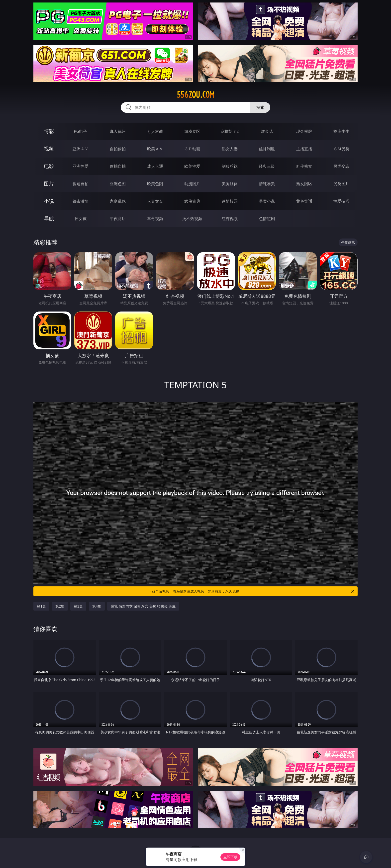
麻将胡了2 (230, 131)
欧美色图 (155, 184)
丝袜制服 (267, 149)
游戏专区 (192, 131)
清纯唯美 (267, 184)
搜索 (260, 107)
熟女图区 (304, 184)
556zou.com (196, 95)
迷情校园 (230, 201)
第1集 (41, 606)
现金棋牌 (304, 131)
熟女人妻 (230, 149)
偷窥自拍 (81, 184)
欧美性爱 (192, 166)
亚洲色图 (118, 184)
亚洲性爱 (81, 166)
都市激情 (81, 201)
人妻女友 (155, 201)
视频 (49, 149)
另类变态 (341, 166)
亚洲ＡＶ (81, 149)
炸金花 (267, 131)
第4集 (97, 606)
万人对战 (155, 131)
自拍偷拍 (118, 149)
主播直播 (304, 149)
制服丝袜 (230, 166)
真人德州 (118, 131)
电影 (49, 166)
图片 (49, 184)
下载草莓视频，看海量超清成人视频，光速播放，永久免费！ (252, 591)
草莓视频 (155, 219)
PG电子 (80, 131)
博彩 (49, 131)
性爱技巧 (341, 201)
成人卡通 (155, 166)
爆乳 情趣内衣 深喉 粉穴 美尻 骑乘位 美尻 (143, 606)
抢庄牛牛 (341, 131)
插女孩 (81, 219)
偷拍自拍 (118, 166)
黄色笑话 (304, 201)
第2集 (60, 606)
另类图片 (341, 184)
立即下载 (230, 857)
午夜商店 (118, 219)
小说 (49, 201)
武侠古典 (192, 201)
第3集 (78, 606)
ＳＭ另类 (341, 149)
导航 (49, 218)
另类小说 (267, 201)
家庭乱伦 (118, 201)
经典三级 (267, 166)
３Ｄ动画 (192, 149)
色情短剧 (267, 219)
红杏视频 (230, 219)
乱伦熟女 (304, 166)
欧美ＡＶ (155, 149)
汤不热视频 (192, 219)
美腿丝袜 (230, 184)
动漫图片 (192, 184)
